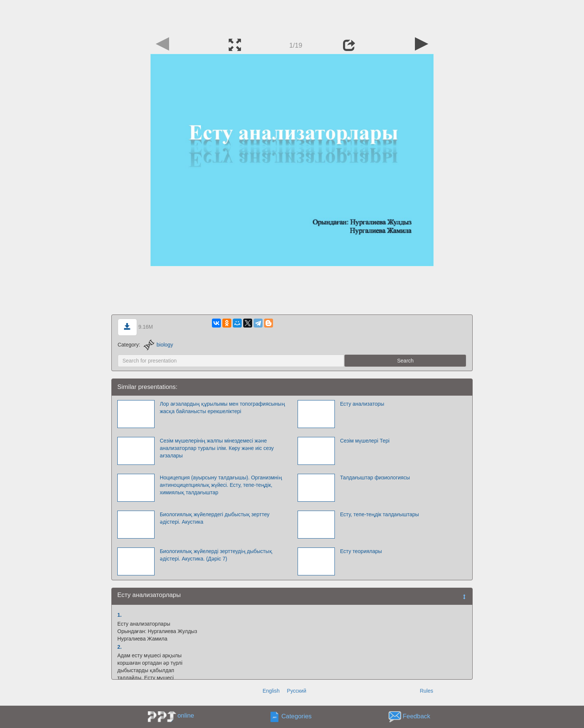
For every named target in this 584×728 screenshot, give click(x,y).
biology (158, 345)
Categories (297, 716)
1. (120, 615)
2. (120, 647)
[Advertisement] (292, 17)
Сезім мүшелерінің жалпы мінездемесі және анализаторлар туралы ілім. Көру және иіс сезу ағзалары (217, 448)
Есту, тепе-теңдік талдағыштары (380, 514)
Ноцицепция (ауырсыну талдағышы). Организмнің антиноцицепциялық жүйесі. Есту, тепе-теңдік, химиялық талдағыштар (221, 485)
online (186, 716)
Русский (296, 691)
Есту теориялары (361, 551)
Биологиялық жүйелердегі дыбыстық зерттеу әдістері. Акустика (215, 518)
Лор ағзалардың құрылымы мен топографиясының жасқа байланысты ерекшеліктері (222, 408)
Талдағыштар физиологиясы (375, 478)
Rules (426, 691)
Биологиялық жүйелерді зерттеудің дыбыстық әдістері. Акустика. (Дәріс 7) (216, 555)
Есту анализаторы (362, 404)
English (271, 691)
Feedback (416, 716)
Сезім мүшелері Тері (365, 441)
